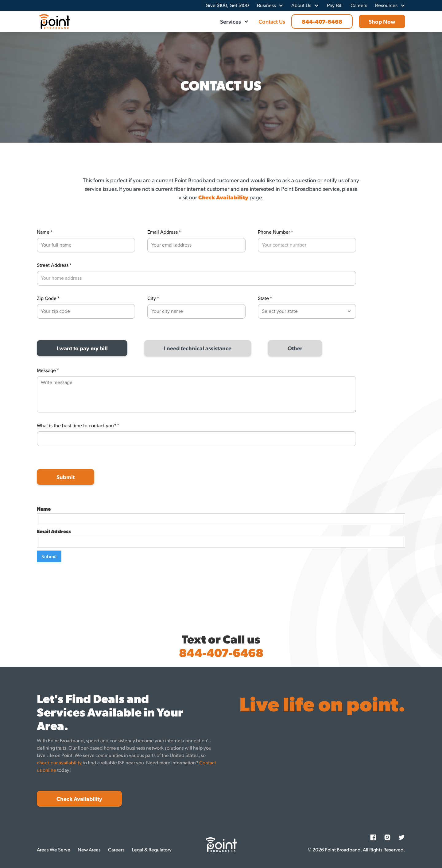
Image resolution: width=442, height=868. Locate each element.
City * (153, 298)
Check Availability (79, 799)
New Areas (89, 849)
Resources (386, 6)
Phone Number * (275, 232)
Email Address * (164, 232)
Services (231, 21)
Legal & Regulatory (152, 849)
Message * (48, 371)
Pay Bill (335, 6)
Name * (45, 232)
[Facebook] (373, 837)
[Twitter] (401, 837)
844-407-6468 (322, 21)
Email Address (54, 531)
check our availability (59, 762)
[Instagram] (387, 837)
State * (265, 298)
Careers (359, 6)
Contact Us (272, 21)
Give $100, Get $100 (227, 6)
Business (266, 6)
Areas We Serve (54, 849)
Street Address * (54, 265)
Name (44, 509)
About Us (301, 6)
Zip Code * (48, 298)
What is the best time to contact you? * (78, 426)
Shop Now (382, 21)
